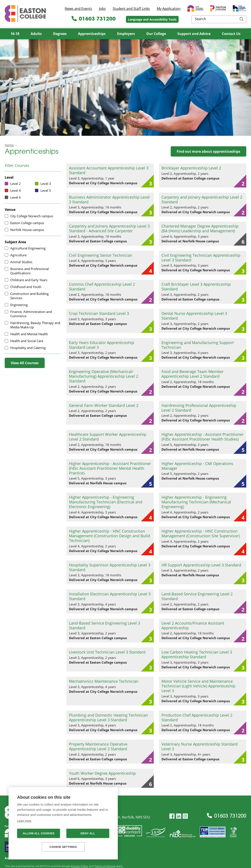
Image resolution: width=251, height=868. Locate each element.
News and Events (78, 9)
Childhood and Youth (26, 287)
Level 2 (16, 184)
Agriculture (18, 255)
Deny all (88, 833)
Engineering (19, 305)
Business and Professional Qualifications (30, 271)
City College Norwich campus (32, 216)
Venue (10, 210)
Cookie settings (63, 847)
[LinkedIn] (179, 816)
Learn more (24, 821)
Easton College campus (27, 223)
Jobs (102, 9)
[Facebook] (172, 816)
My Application (169, 9)
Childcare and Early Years (29, 280)
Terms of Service (105, 866)
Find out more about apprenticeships (208, 151)
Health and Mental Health (29, 334)
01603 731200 (122, 19)
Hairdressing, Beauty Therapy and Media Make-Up (35, 325)
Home (9, 145)
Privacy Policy (80, 866)
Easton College (25, 14)
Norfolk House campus (27, 230)
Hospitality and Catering (28, 348)
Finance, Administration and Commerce (31, 314)
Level (9, 177)
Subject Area (15, 242)
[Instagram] (185, 816)
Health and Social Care (27, 341)
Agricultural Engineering (28, 248)
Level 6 (16, 197)
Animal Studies (21, 262)
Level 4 (16, 190)
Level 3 (46, 184)
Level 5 (46, 190)
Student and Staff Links (131, 9)
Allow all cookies (39, 833)
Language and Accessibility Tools (181, 19)
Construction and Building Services (29, 296)
